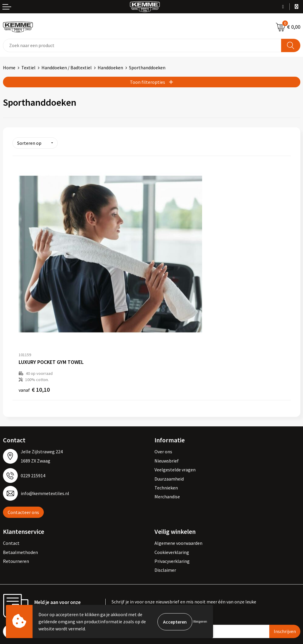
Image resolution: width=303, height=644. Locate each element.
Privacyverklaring (172, 504)
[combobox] (142, 45)
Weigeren (200, 621)
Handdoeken (110, 68)
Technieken (166, 430)
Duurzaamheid (169, 421)
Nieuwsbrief (167, 403)
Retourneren (16, 504)
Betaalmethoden (20, 495)
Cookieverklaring (172, 495)
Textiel (28, 68)
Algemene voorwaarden (178, 486)
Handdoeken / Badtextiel (67, 68)
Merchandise (167, 439)
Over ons (163, 394)
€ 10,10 (34, 332)
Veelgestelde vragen (175, 412)
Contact (11, 486)
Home (9, 68)
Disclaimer (165, 513)
